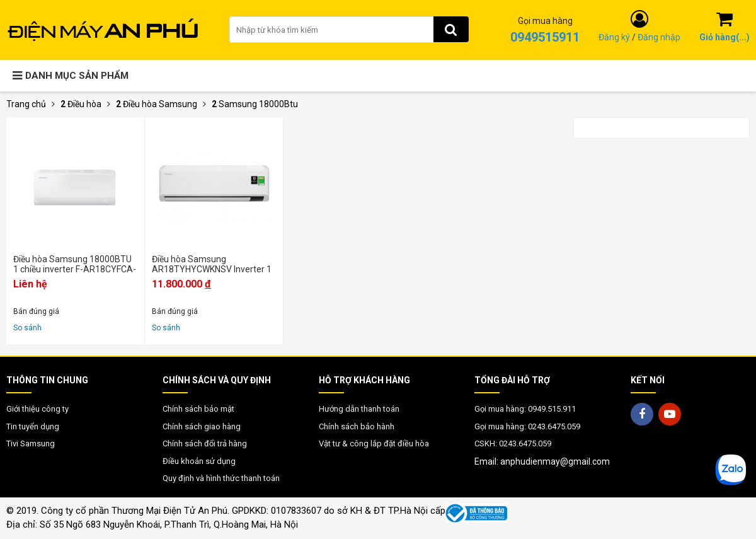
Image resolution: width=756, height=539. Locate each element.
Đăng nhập (659, 37)
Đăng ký (614, 37)
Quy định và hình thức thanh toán (221, 478)
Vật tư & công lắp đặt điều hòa (374, 443)
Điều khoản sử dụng (199, 461)
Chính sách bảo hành (357, 426)
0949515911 (545, 37)
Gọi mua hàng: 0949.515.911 (525, 409)
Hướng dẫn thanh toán (359, 409)
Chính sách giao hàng (202, 426)
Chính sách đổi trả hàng (205, 443)
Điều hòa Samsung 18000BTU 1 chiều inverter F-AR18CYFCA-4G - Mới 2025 (75, 264)
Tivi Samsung (31, 443)
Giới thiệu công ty (37, 409)
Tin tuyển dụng (33, 426)
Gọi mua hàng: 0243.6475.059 (527, 426)
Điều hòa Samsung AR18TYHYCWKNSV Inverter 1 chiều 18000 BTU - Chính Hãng (212, 264)
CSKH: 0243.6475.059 (513, 443)
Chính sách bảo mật (198, 409)
